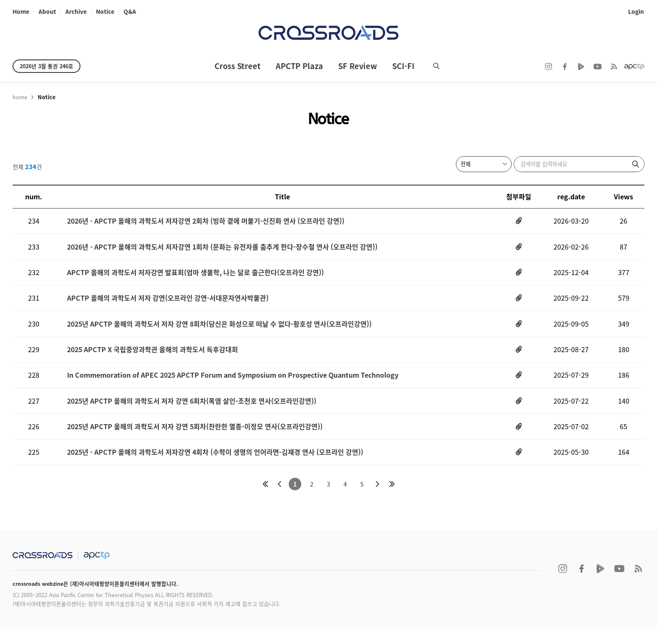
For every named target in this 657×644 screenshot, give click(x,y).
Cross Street (238, 66)
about (47, 12)
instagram (548, 67)
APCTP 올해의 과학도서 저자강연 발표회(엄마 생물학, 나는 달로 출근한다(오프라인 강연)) (195, 277)
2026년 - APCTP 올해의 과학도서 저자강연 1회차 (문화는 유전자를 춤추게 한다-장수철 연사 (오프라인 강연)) (222, 249)
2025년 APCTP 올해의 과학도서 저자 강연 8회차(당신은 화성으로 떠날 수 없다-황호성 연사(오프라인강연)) (219, 331)
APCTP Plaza (299, 66)
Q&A (130, 12)
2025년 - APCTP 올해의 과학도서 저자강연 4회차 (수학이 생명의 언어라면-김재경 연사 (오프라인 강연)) (215, 466)
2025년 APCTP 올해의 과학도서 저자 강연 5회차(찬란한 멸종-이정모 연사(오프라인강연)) (195, 439)
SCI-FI (403, 66)
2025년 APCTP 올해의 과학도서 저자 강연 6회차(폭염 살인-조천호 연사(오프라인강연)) (192, 412)
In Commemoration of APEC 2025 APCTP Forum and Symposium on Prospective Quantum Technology (233, 385)
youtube (598, 67)
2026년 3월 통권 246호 (47, 66)
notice (105, 12)
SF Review (358, 66)
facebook (565, 67)
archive (76, 12)
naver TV (581, 67)
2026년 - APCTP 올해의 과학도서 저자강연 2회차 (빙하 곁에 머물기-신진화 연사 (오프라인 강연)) (206, 222)
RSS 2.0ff (614, 67)
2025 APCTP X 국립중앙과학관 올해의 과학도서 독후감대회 (153, 358)
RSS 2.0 (638, 584)
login (636, 12)
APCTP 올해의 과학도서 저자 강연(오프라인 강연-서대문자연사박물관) (168, 304)
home (21, 12)
